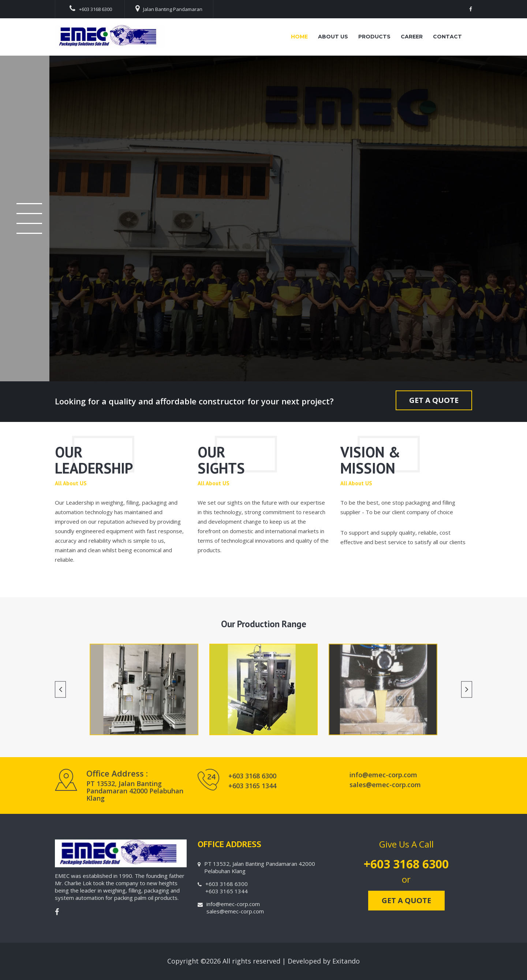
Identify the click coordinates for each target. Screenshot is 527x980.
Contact (447, 37)
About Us (333, 37)
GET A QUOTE (434, 400)
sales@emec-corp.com (385, 785)
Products (374, 37)
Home (299, 37)
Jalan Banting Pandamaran (169, 9)
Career (412, 37)
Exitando (346, 961)
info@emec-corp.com (383, 775)
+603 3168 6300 (91, 9)
